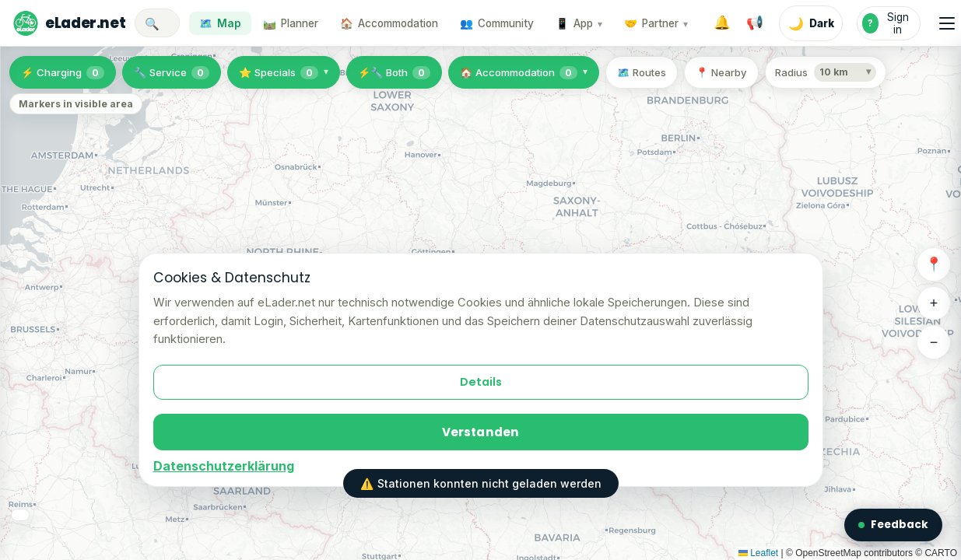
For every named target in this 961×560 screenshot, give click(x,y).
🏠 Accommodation (519, 73)
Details (481, 382)
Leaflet (758, 553)
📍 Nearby (721, 72)
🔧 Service (172, 73)
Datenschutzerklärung (224, 466)
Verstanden (481, 432)
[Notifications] (722, 23)
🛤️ (291, 23)
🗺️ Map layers (60, 527)
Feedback (893, 525)
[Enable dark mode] (811, 23)
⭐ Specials (279, 73)
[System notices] (755, 23)
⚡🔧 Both (394, 73)
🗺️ (220, 23)
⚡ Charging (63, 73)
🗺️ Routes (642, 72)
